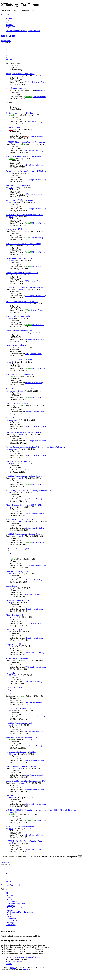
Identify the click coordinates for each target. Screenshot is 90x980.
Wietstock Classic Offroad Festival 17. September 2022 (26, 389)
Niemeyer (13, 798)
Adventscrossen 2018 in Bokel (17, 659)
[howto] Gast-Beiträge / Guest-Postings (20, 74)
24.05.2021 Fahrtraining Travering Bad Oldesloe (24, 534)
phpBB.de (27, 970)
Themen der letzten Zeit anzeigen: (22, 857)
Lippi (27, 623)
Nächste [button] (9, 59)
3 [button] (6, 51)
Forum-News (11, 925)
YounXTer (13, 420)
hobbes (28, 760)
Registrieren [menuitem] (10, 27)
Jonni (11, 76)
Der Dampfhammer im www (16, 957)
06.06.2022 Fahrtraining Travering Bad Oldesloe (24, 476)
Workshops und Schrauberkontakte (20, 912)
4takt (27, 580)
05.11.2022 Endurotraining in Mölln (19, 374)
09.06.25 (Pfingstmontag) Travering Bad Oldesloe (24, 215)
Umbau (10, 897)
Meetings (9, 910)
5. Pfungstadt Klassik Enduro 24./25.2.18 (21, 752)
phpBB (13, 968)
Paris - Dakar (12, 920)
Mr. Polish (29, 82)
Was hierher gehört (13, 128)
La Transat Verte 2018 (14, 688)
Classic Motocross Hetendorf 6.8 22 (19, 461)
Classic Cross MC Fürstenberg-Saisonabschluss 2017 (26, 781)
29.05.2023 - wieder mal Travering (19, 360)
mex (27, 746)
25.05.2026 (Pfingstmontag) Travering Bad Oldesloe (25, 142)
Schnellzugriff (11, 18)
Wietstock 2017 (11, 795)
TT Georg (29, 180)
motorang (29, 97)
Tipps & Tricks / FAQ (15, 908)
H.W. (11, 188)
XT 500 (8, 893)
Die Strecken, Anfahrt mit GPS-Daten (20, 113)
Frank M (22, 144)
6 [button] (6, 57)
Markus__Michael (16, 391)
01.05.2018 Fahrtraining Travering (19, 723)
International (12, 902)
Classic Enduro (11, 586)
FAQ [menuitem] (7, 23)
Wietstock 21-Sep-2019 (14, 615)
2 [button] (6, 49)
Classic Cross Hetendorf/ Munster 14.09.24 (22, 273)
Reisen (10, 916)
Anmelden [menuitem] (10, 25)
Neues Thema (6, 41)
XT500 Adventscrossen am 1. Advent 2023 (22, 302)
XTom (28, 238)
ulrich (27, 150)
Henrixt (12, 507)
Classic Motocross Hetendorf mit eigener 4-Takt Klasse (26, 171)
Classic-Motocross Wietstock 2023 (19, 331)
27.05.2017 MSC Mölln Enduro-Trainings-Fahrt (24, 841)
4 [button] (6, 53)
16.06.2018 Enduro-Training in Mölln (20, 708)
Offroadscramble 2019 (14, 644)
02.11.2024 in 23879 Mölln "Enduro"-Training (23, 244)
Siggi (11, 173)
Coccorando (10, 673)
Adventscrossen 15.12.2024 (16, 229)
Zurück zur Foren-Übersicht (11, 885)
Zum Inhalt (5, 14)
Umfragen (11, 906)
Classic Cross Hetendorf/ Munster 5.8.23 (21, 345)
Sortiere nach (53, 857)
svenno (12, 260)
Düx (27, 702)
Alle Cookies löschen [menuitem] (14, 962)
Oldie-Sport (8, 36)
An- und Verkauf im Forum (16, 88)
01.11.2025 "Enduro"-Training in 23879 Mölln (23, 157)
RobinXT (22, 231)
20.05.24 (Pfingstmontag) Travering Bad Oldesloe (24, 287)
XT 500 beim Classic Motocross (18, 600)
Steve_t (12, 646)
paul (11, 493)
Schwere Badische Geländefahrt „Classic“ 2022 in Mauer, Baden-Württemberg (35, 447)
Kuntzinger (23, 522)
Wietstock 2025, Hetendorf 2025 (18, 186)
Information (41, 90)
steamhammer (14, 115)
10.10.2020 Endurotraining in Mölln (19, 548)
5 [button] (6, 55)
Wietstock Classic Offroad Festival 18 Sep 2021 (24, 505)
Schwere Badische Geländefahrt (18, 418)
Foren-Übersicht (34, 957)
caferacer (29, 412)
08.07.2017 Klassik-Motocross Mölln (20, 827)
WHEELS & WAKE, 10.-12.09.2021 (20, 403)
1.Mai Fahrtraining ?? (14, 629)
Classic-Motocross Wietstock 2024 (19, 258)
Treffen (10, 914)
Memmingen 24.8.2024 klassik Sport (20, 200)
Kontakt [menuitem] (9, 964)
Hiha (27, 681)
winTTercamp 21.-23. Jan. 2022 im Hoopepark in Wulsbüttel (28, 490)
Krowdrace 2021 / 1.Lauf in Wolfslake (20, 519)
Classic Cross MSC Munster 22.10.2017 (21, 766)
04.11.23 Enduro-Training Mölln (18, 316)
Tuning (10, 899)
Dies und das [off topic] (16, 904)
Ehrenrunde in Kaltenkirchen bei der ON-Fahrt (23, 432)
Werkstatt (39, 76)
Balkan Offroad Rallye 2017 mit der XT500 (22, 737)
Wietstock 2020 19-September (17, 571)
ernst (11, 588)
